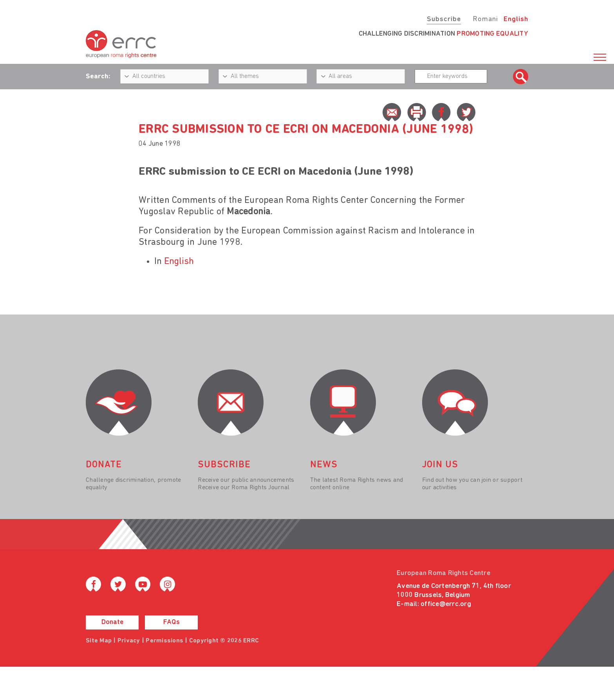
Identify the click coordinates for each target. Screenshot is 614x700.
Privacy (129, 641)
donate (104, 465)
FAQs (172, 622)
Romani (485, 19)
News (324, 465)
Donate (112, 622)
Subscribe (444, 19)
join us (440, 465)
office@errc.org (446, 604)
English (516, 19)
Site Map (99, 641)
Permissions (164, 641)
